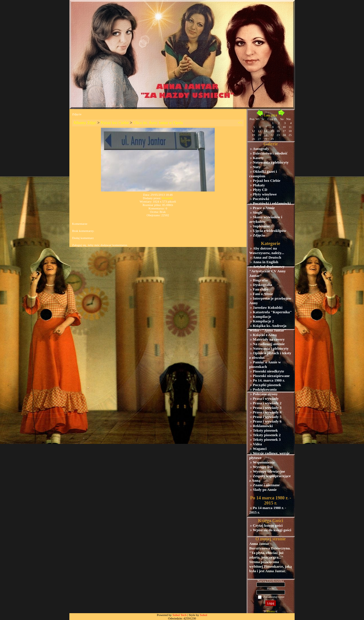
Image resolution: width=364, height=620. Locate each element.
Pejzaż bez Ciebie (115, 123)
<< (240, 123)
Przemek (167, 198)
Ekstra (270, 611)
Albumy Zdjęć (85, 123)
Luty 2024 (271, 115)
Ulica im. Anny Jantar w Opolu (158, 123)
